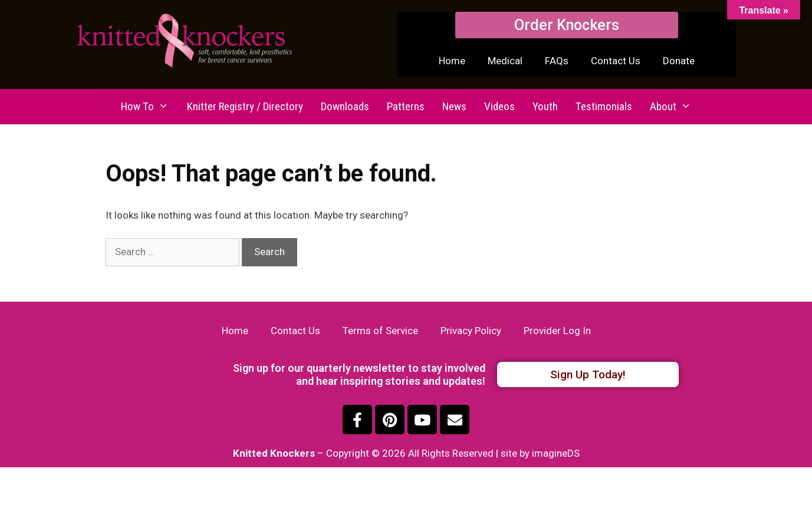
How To (149, 107)
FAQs (557, 61)
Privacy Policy (471, 331)
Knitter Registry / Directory (245, 106)
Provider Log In (557, 331)
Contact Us (616, 61)
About (675, 107)
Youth (545, 106)
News (454, 106)
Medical (505, 61)
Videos (499, 106)
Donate (679, 61)
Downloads (345, 106)
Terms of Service (380, 331)
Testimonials (604, 106)
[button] (567, 25)
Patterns (406, 106)
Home (452, 61)
